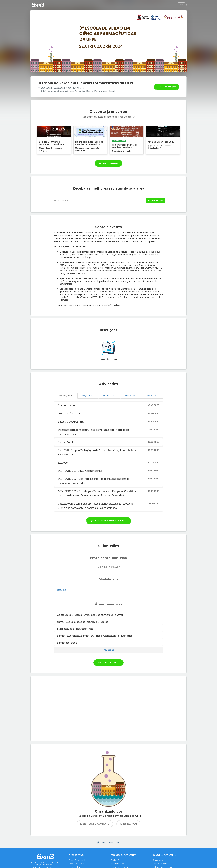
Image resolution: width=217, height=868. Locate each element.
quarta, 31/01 (109, 396)
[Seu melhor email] (99, 200)
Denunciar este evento (108, 842)
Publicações (116, 860)
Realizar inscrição (167, 87)
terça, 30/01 (88, 396)
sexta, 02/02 (152, 396)
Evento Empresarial (77, 860)
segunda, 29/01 (66, 396)
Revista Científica (118, 864)
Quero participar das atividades (109, 521)
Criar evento (158, 860)
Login (181, 5)
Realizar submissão (108, 663)
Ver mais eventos (108, 163)
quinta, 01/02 (131, 396)
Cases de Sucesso (161, 864)
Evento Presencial (76, 864)
